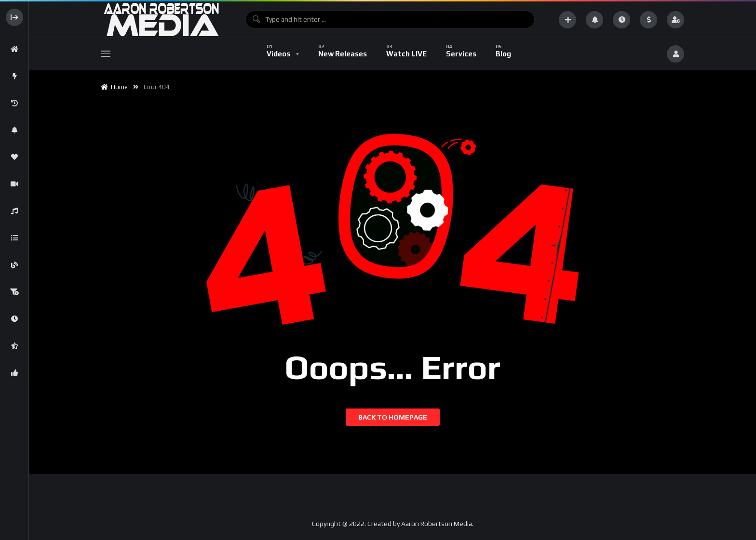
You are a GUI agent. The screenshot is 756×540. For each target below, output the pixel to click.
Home (114, 87)
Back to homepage (393, 417)
